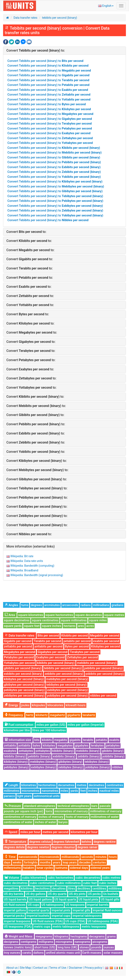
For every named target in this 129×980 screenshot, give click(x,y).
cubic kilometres (34, 878)
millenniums (12, 868)
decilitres (84, 889)
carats (27, 953)
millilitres (115, 889)
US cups (33, 905)
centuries (99, 862)
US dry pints (77, 894)
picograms (100, 942)
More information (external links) (31, 546)
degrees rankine (105, 842)
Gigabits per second (18, 641)
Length (11, 785)
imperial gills (81, 910)
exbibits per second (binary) (23, 674)
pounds (96, 947)
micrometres (31, 791)
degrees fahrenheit (66, 842)
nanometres (50, 791)
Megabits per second (105, 636)
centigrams (28, 942)
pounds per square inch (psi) (24, 811)
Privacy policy (93, 968)
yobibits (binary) (113, 756)
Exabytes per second (51, 657)
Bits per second (48, 636)
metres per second (55, 832)
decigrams (11, 942)
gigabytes (82, 745)
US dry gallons (36, 894)
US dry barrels (14, 894)
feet (83, 791)
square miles (98, 620)
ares (81, 626)
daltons (38, 953)
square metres (114, 615)
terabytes (97, 745)
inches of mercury (51, 817)
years (56, 862)
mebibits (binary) (88, 751)
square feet (32, 626)
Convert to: (36, 50)
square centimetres (45, 620)
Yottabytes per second (19, 663)
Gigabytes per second (53, 652)
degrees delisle (14, 847)
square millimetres (74, 620)
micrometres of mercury (71, 811)
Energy (11, 705)
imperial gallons (15, 910)
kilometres (29, 785)
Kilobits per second (75, 636)
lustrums (61, 868)
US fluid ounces (15, 905)
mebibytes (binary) (43, 762)
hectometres (47, 785)
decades (85, 862)
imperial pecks (14, 916)
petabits (102, 740)
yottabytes (43, 751)
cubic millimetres (69, 883)
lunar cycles (45, 868)
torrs (49, 811)
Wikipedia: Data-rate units (27, 561)
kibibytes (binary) (16, 762)
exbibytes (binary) (43, 767)
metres (82, 785)
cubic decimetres (16, 883)
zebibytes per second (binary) (24, 696)
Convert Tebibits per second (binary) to (45, 61)
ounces (109, 947)
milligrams (46, 942)
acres (90, 626)
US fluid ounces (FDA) (48, 921)
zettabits (10, 745)
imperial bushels (38, 916)
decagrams (97, 936)
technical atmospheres (73, 806)
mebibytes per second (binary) (67, 679)
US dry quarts (57, 894)
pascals (105, 806)
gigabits (75, 740)
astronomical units (47, 796)
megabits (61, 740)
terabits (88, 740)
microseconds (49, 857)
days (7, 862)
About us (12, 968)
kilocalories (55, 705)
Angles (11, 605)
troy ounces (12, 953)
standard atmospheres (40, 806)
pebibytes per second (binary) (24, 690)
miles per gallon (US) (51, 725)
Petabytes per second (19, 657)
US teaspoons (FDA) (18, 927)
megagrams (44, 936)
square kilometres (31, 615)
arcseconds (70, 605)
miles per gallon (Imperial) (86, 725)
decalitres (59, 889)
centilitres (99, 889)
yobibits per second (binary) (105, 674)
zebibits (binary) (89, 756)
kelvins (87, 842)
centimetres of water (18, 822)
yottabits (24, 745)
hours (113, 857)
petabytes (113, 745)
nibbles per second (103, 696)
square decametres (89, 615)
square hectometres (59, 615)
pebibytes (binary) (16, 767)
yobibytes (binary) (98, 767)
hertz (30, 715)
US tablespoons (52, 905)
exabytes (10, 751)
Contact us (40, 968)
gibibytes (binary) (70, 762)
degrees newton (38, 847)
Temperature (15, 842)
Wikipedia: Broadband (24, 570)
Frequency (14, 715)
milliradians (101, 605)
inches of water (45, 822)
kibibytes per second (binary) (24, 679)
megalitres (11, 889)
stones (84, 947)
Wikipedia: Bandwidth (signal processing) (37, 575)
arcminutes (52, 605)
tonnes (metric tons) (18, 947)
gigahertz (74, 715)
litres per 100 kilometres (49, 730)
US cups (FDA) (75, 921)
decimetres (96, 785)
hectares (70, 626)
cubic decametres (88, 878)
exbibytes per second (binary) (67, 690)
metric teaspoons (94, 927)
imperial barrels (98, 905)
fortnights (31, 862)
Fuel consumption (19, 725)
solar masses (113, 953)
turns (25, 605)
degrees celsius (40, 842)
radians (86, 605)
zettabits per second (18, 646)
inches (93, 791)
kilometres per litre (17, 730)
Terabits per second (47, 641)
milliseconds (70, 857)
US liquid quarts (65, 899)
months (45, 862)
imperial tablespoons (87, 916)
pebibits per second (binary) (103, 668)
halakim (29, 868)
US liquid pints (88, 899)
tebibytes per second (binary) (66, 685)
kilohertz (42, 715)
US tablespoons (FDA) (103, 921)
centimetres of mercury (20, 817)
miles (64, 791)
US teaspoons (75, 905)
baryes (63, 822)
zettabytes (26, 751)
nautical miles (109, 791)
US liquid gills (110, 899)
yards (74, 791)
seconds (87, 857)
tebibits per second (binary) (59, 18)
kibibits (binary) (63, 751)
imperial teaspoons (17, 921)
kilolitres (27, 889)
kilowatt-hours (76, 705)
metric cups (42, 927)
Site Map (25, 968)
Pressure (13, 806)
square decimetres (17, 620)
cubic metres (111, 878)
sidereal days (79, 868)
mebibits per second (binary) (97, 663)
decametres (66, 785)
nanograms (83, 942)
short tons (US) (45, 947)
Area (10, 615)
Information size (18, 740)
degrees (36, 605)
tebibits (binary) (15, 756)
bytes (36, 745)
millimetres (12, 791)
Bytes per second (77, 646)
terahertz (89, 715)
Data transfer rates (26, 18)
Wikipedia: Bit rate (22, 556)
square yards (13, 626)
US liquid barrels (15, 899)
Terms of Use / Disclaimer (66, 968)
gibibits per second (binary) (23, 668)
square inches (52, 626)
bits (37, 740)
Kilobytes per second (106, 646)
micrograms (64, 942)
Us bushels (111, 894)
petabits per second (77, 641)
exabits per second (106, 641)
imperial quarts (39, 910)
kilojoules (38, 705)
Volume (12, 878)
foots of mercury (77, 817)
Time (10, 857)
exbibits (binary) (64, 756)
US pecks (94, 894)
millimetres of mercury (106, 811)
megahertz (57, 715)
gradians (117, 605)
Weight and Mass (19, 936)
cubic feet (90, 883)
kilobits (47, 740)
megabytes (65, 745)
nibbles (117, 767)
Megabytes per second (20, 652)
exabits (114, 740)
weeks (17, 862)
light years (24, 796)
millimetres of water (105, 817)
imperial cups (61, 916)
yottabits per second (48, 646)
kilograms (61, 936)
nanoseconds (28, 857)
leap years (70, 862)
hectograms (79, 936)
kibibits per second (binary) (56, 663)
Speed (11, 832)
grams (111, 936)
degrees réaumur (63, 847)
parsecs (9, 796)
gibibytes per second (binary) (24, 685)
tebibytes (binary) (97, 762)
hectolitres (42, 889)
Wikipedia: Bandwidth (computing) (32, 566)
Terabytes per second (85, 652)
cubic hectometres (60, 878)
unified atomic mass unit (63, 953)
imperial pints (61, 910)
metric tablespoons (66, 927)
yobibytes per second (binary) (67, 696)
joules (25, 705)
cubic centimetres (42, 883)
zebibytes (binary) (71, 767)
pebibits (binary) (39, 756)
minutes (101, 857)
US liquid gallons (40, 899)
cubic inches (108, 883)
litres (72, 889)
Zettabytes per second (83, 657)
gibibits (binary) (113, 751)
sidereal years (100, 868)
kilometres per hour (84, 832)
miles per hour (30, 832)
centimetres (115, 785)
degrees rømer (87, 847)
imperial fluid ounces (107, 910)
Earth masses (92, 953)
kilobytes (49, 745)
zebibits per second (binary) (64, 674)
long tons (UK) (67, 947)
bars (94, 806)
